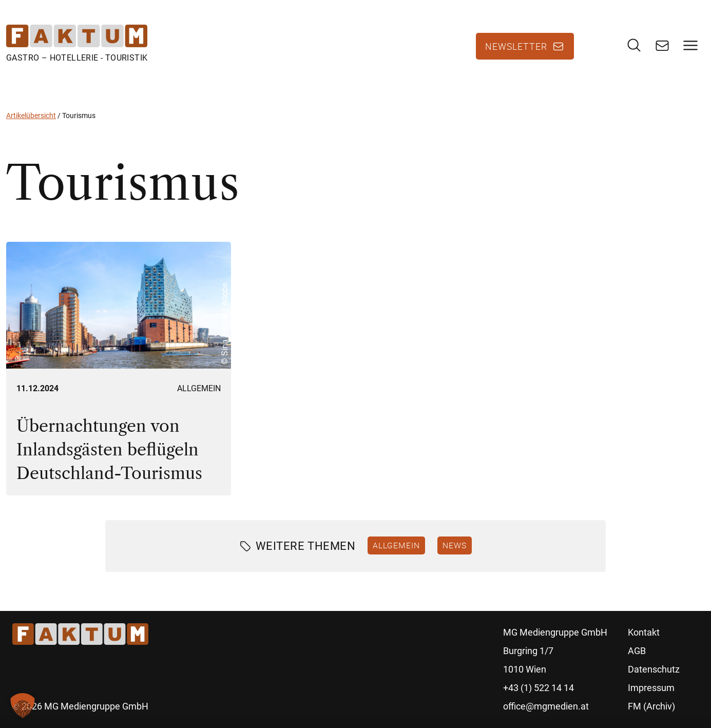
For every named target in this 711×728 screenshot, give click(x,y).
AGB (637, 651)
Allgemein (199, 388)
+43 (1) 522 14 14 (539, 688)
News (455, 545)
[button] (23, 705)
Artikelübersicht (31, 116)
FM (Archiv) (651, 706)
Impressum (651, 688)
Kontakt (644, 632)
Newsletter (516, 46)
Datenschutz (654, 669)
